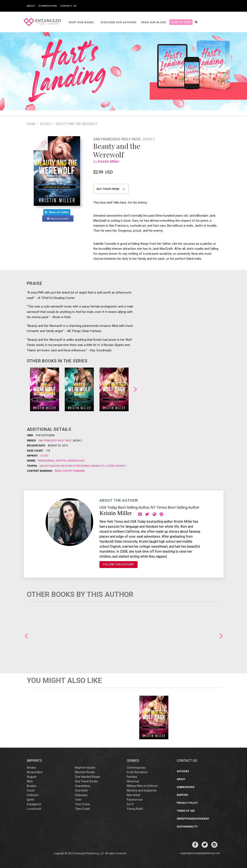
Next (135, 390)
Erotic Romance (137, 772)
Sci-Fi (130, 804)
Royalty (121, 466)
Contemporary (136, 768)
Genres (133, 761)
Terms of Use (186, 811)
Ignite (30, 800)
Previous (26, 636)
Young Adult (135, 809)
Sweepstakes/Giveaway (193, 819)
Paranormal (46, 461)
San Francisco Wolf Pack (117, 139)
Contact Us (68, 6)
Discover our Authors (119, 22)
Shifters (61, 461)
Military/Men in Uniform (142, 786)
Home (32, 124)
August (32, 777)
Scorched (81, 790)
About (31, 6)
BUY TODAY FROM (111, 189)
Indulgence (34, 804)
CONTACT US (187, 761)
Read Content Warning (70, 471)
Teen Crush (82, 809)
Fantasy (132, 777)
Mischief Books (85, 772)
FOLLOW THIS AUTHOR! (119, 564)
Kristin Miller (110, 161)
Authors (183, 771)
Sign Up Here (181, 22)
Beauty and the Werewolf (77, 124)
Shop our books (82, 22)
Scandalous (83, 786)
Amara (31, 768)
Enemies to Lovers (103, 466)
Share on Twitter (57, 212)
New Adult (133, 795)
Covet (44, 456)
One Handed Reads (88, 777)
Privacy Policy (187, 803)
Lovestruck (34, 809)
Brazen (32, 786)
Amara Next (35, 772)
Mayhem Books (85, 768)
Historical (133, 781)
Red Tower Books (86, 781)
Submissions (48, 6)
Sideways (81, 795)
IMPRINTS (34, 761)
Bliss (30, 781)
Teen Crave (82, 804)
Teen (78, 800)
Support (183, 795)
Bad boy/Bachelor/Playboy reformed (65, 466)
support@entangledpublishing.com (200, 853)
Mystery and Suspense (142, 790)
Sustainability (187, 827)
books (47, 124)
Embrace (33, 795)
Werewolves (76, 461)
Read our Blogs (154, 22)
